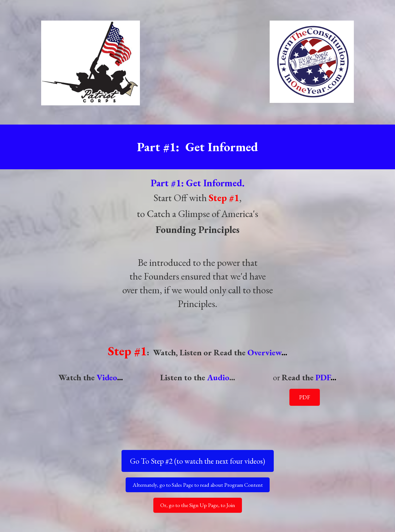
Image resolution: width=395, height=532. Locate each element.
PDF (305, 397)
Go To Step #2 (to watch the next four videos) (198, 461)
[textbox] (198, 290)
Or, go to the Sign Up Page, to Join (198, 505)
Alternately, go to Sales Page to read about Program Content (198, 485)
